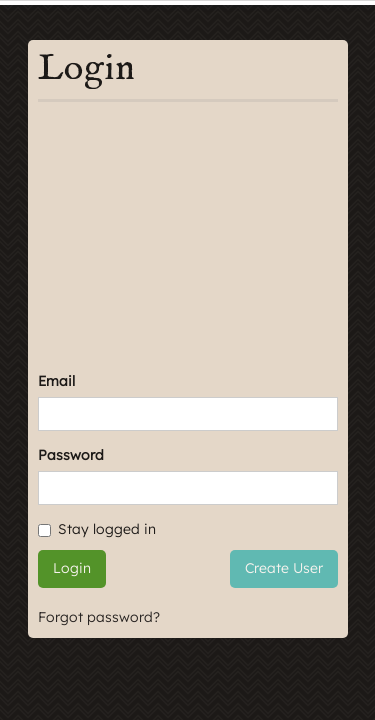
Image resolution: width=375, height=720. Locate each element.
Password (71, 455)
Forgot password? (99, 617)
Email (56, 381)
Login (72, 568)
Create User (284, 568)
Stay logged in (97, 529)
